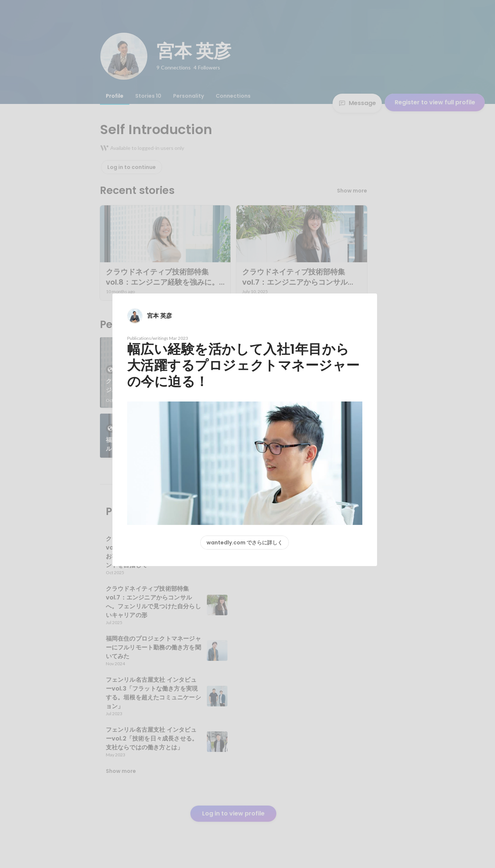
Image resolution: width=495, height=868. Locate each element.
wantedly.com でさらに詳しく (245, 543)
